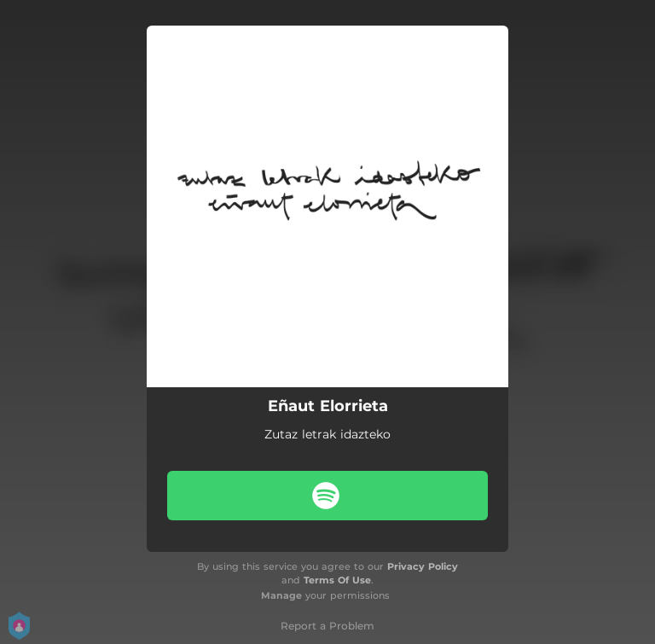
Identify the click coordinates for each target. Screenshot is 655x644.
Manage (281, 595)
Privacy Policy (423, 566)
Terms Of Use (337, 580)
